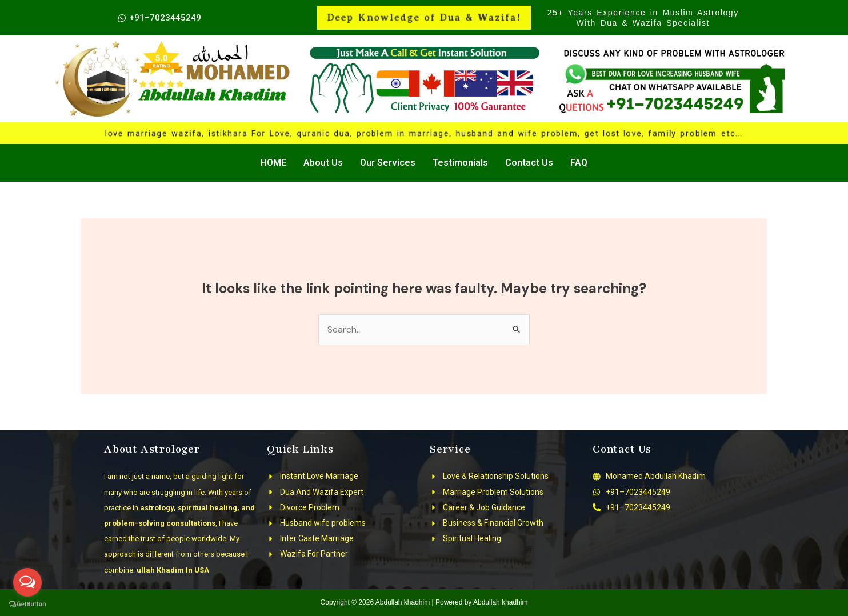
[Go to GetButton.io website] (27, 604)
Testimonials (460, 163)
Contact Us (529, 163)
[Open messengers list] (27, 582)
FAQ (579, 163)
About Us (323, 163)
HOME (273, 163)
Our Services (388, 163)
